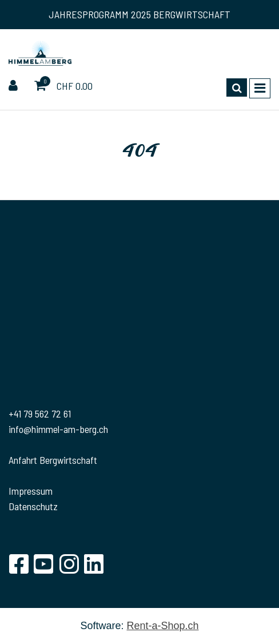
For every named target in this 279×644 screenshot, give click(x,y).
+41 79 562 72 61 (40, 414)
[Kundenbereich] (15, 86)
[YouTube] (43, 564)
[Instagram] (69, 564)
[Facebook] (18, 564)
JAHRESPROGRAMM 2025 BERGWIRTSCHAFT (139, 14)
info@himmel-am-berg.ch (58, 429)
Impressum (31, 491)
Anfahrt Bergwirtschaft (53, 460)
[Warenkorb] (41, 86)
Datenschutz (33, 506)
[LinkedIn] (94, 564)
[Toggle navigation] (260, 88)
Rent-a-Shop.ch (162, 626)
